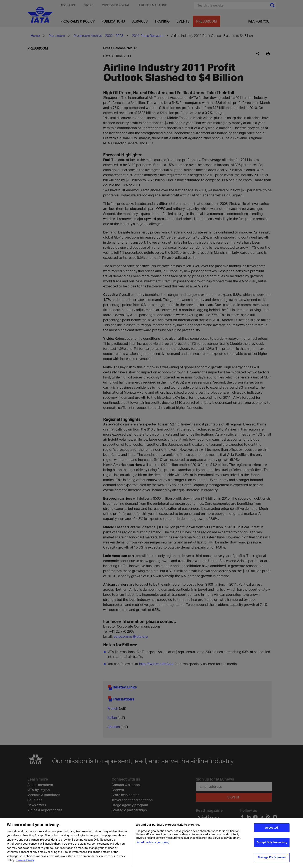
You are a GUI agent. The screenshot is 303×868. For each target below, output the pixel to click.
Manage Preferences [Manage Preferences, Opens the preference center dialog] (272, 860)
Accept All (272, 830)
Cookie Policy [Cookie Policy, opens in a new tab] (25, 863)
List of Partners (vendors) (152, 844)
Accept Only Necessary (272, 845)
